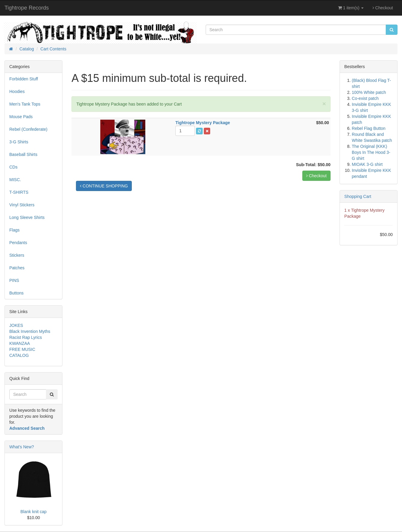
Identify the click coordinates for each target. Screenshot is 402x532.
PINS (14, 280)
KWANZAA (20, 343)
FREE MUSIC (22, 349)
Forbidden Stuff (24, 79)
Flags (14, 230)
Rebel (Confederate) (28, 129)
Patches (17, 268)
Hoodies (17, 91)
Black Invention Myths (30, 331)
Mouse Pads (21, 117)
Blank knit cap (33, 512)
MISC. (15, 180)
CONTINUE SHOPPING (104, 186)
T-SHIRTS (19, 192)
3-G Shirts (19, 142)
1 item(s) (351, 8)
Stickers (17, 255)
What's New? (22, 447)
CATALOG (19, 355)
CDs (13, 167)
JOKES (16, 325)
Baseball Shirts (23, 154)
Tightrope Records (27, 8)
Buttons (16, 293)
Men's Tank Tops (25, 104)
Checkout (383, 8)
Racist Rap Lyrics (26, 337)
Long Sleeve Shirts (27, 217)
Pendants (18, 243)
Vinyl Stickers (22, 205)
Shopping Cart (358, 196)
